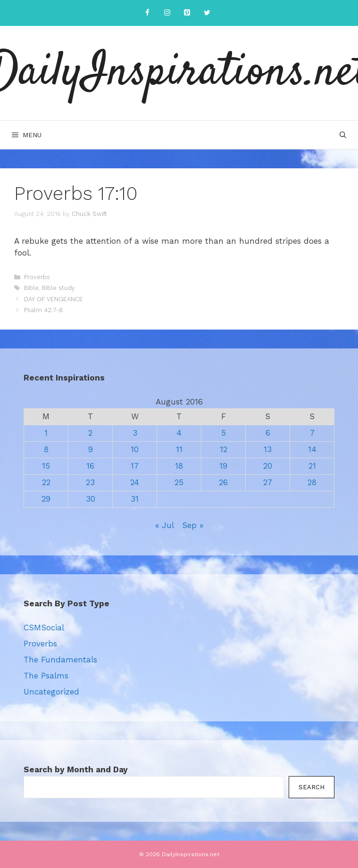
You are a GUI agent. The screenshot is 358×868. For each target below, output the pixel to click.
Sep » (193, 525)
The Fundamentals (60, 660)
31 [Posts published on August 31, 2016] (135, 499)
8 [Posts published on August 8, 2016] (46, 449)
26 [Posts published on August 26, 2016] (223, 482)
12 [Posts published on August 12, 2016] (224, 449)
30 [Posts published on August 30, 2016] (91, 499)
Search (312, 787)
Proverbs (37, 277)
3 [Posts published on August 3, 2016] (135, 433)
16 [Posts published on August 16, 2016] (90, 466)
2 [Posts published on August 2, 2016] (90, 433)
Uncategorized (51, 692)
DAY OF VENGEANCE (54, 299)
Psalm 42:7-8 (43, 310)
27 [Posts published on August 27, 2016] (268, 482)
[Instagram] (167, 13)
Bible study (58, 288)
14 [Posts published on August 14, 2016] (312, 449)
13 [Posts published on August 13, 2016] (268, 449)
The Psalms (46, 676)
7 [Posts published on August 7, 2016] (312, 433)
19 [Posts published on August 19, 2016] (223, 466)
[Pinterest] (187, 13)
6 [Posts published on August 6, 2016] (268, 433)
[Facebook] (148, 13)
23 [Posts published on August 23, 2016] (90, 482)
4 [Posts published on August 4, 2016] (179, 433)
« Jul (164, 525)
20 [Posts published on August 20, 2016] (268, 466)
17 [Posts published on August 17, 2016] (135, 466)
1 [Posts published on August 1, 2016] (46, 433)
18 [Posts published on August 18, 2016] (179, 466)
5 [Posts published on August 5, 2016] (224, 433)
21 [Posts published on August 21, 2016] (312, 466)
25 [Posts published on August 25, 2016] (179, 482)
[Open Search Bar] (343, 135)
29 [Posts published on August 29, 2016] (46, 499)
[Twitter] (207, 13)
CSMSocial (44, 628)
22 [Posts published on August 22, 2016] (46, 482)
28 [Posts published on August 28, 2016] (312, 482)
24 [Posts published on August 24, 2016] (135, 482)
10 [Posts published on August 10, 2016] (135, 449)
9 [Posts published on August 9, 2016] (91, 449)
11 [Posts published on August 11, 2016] (179, 449)
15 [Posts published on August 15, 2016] (46, 466)
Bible (31, 288)
